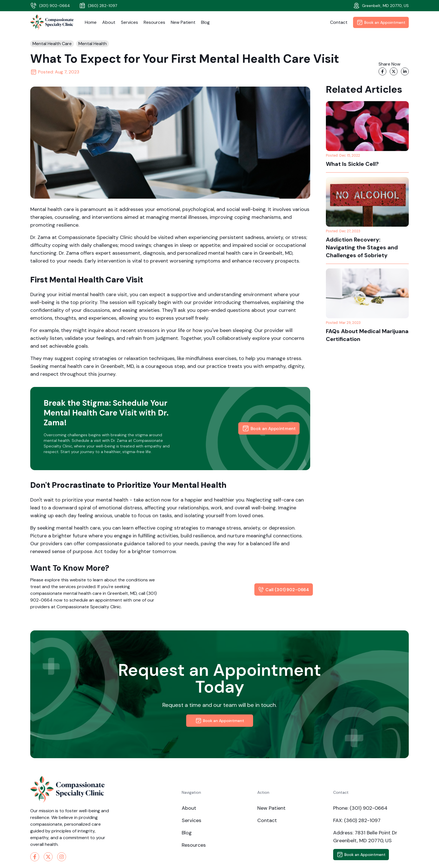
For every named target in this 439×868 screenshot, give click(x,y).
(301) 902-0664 (50, 6)
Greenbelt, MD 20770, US (381, 6)
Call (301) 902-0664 (284, 590)
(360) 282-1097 (98, 6)
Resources (154, 22)
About (109, 22)
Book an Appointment (381, 22)
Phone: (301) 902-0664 (360, 808)
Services (129, 22)
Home (91, 22)
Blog (205, 22)
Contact (339, 22)
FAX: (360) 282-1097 (357, 820)
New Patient (183, 22)
